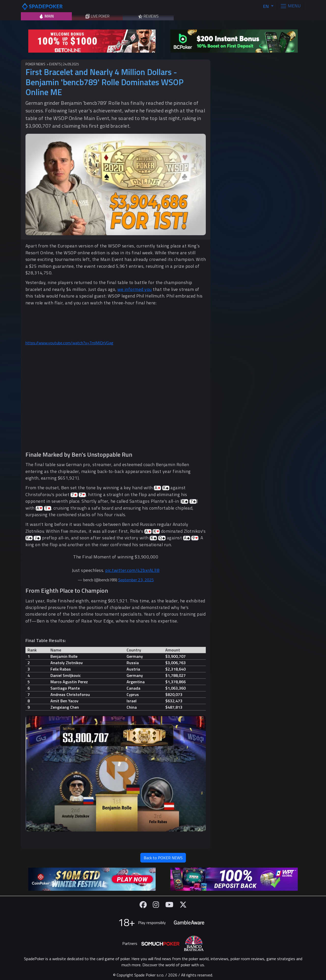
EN (266, 6)
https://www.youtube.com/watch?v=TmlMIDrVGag (69, 343)
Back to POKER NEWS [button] (163, 858)
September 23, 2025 (136, 580)
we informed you (135, 289)
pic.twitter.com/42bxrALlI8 (132, 570)
